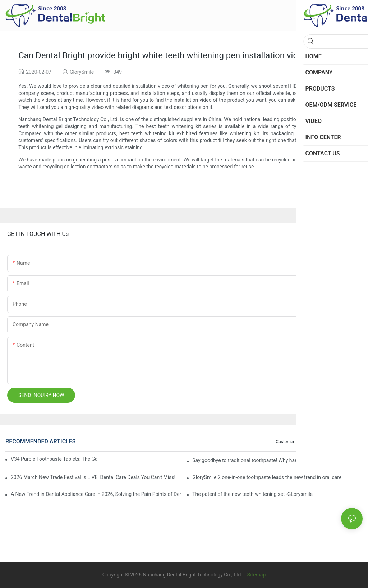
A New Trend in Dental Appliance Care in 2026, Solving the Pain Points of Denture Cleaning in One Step (96, 494)
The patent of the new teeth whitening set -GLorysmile (252, 494)
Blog (326, 442)
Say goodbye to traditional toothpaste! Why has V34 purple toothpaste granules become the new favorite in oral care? (277, 460)
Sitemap (256, 575)
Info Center (348, 442)
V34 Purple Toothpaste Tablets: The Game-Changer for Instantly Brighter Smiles (54, 459)
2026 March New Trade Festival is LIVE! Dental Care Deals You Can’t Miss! (93, 477)
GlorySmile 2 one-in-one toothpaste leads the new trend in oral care (267, 477)
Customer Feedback (295, 442)
